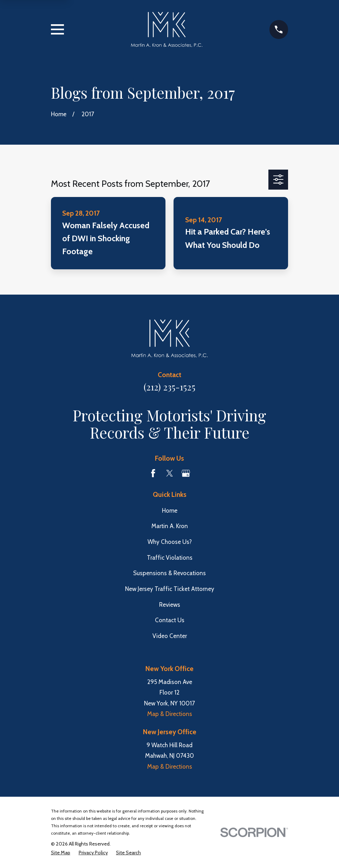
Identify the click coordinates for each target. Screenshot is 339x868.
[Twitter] (170, 473)
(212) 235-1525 (169, 387)
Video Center (170, 636)
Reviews (170, 605)
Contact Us (170, 620)
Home (170, 511)
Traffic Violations (170, 558)
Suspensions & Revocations (169, 573)
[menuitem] (61, 853)
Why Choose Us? (170, 542)
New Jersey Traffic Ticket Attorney (170, 589)
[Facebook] (153, 473)
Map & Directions (170, 714)
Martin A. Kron (170, 526)
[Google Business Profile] (186, 473)
